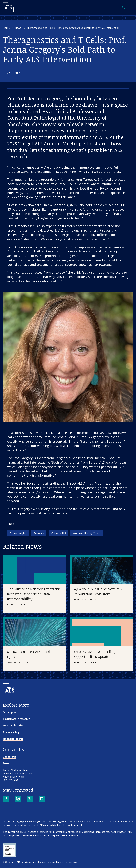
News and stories (13, 726)
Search (7, 763)
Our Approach (11, 712)
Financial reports (13, 739)
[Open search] (124, 8)
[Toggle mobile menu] (131, 8)
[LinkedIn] (42, 799)
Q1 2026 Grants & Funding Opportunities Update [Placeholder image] (95, 654)
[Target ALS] (8, 11)
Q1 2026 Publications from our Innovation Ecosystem (98, 591)
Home (6, 28)
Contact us (9, 757)
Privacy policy (11, 732)
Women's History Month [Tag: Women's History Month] (87, 533)
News (18, 28)
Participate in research (16, 719)
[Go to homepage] (10, 701)
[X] (30, 799)
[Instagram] (18, 799)
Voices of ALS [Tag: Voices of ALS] (58, 533)
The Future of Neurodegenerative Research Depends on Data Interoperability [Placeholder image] (34, 594)
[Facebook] (6, 799)
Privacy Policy (48, 835)
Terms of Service (69, 835)
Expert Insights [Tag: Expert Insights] (18, 533)
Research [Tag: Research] (39, 533)
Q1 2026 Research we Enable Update (29, 654)
